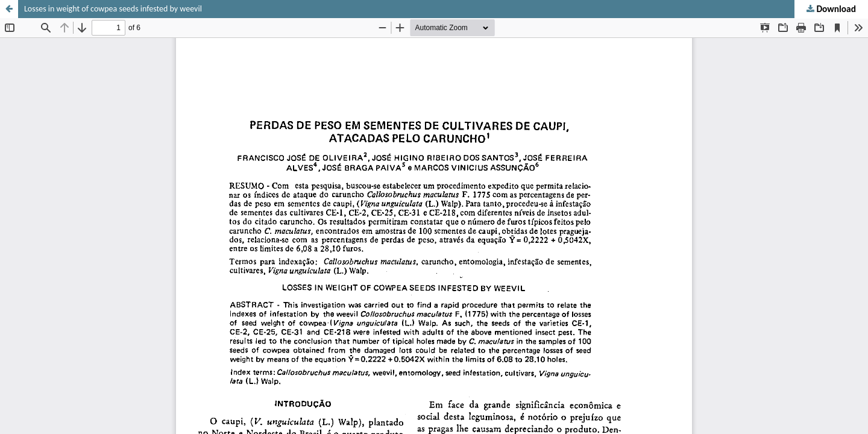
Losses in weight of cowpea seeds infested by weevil (113, 9)
